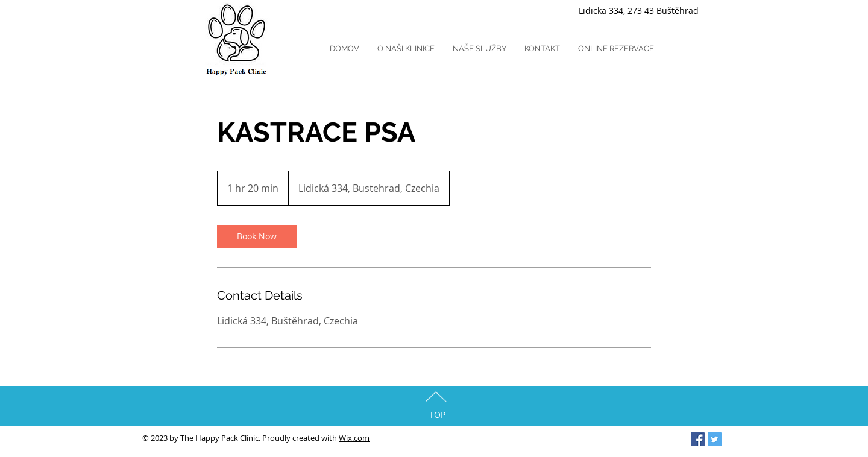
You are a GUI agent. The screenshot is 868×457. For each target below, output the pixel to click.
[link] (257, 236)
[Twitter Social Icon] (715, 439)
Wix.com (354, 438)
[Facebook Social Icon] (698, 439)
